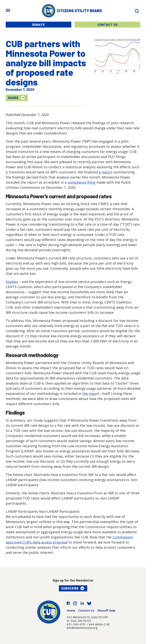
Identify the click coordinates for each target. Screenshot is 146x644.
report (107, 172)
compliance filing (81, 182)
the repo (89, 394)
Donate (39, 25)
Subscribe (70, 588)
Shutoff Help (106, 610)
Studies (12, 282)
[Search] (137, 11)
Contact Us (108, 25)
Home (71, 610)
